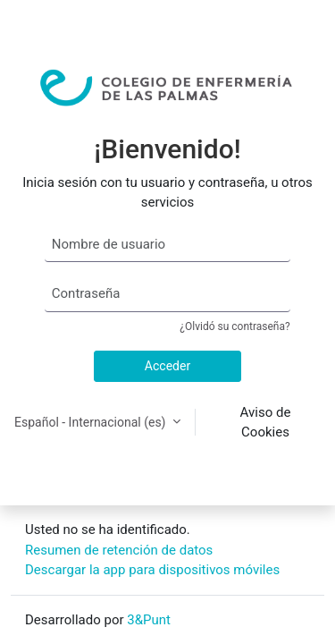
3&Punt (149, 620)
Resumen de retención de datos (119, 550)
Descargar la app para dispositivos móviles (152, 570)
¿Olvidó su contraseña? (234, 326)
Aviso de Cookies (266, 423)
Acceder (167, 366)
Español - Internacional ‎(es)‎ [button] (92, 422)
